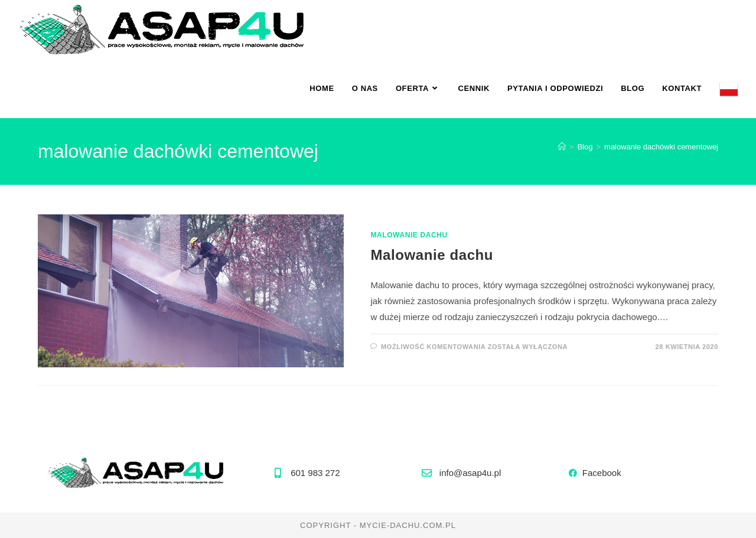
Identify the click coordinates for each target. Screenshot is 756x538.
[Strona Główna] (562, 147)
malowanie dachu (409, 235)
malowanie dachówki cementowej (661, 147)
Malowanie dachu (432, 255)
